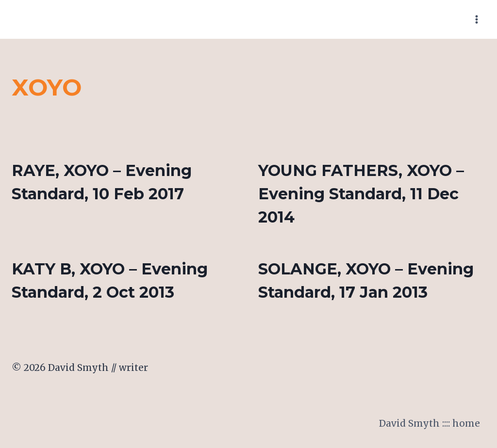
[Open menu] (476, 19)
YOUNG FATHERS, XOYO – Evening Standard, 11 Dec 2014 (361, 194)
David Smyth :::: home (430, 423)
